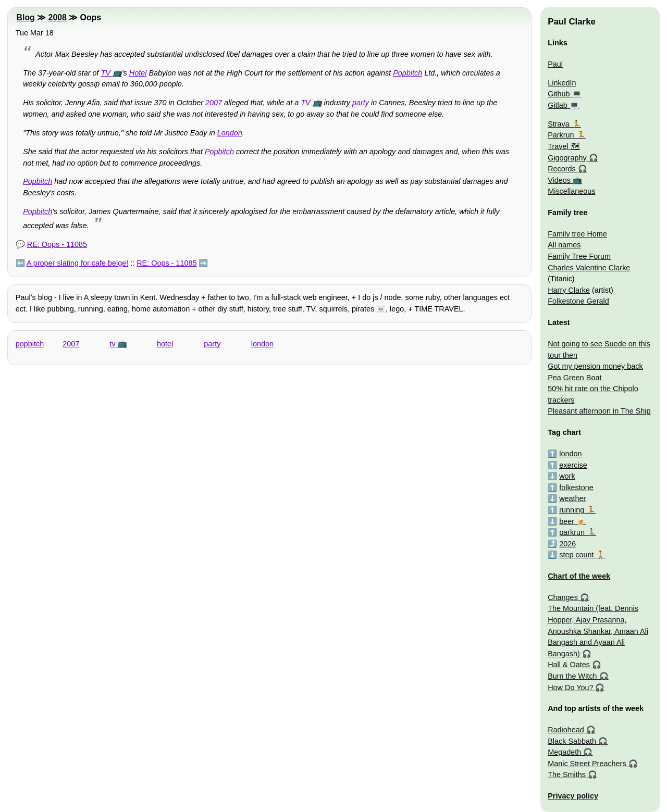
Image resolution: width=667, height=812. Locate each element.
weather (572, 498)
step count (576, 555)
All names (564, 245)
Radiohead (566, 730)
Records (562, 169)
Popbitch (407, 73)
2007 (214, 103)
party (361, 103)
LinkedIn (562, 83)
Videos (559, 180)
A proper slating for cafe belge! (77, 263)
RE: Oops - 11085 (57, 244)
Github (559, 94)
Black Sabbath (572, 741)
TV (105, 73)
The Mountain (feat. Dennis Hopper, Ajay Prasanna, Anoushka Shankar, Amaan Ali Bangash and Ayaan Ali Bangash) (598, 631)
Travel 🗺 (564, 146)
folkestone (576, 488)
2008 (58, 17)
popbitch (30, 344)
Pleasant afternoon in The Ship (599, 411)
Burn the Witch (572, 676)
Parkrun (561, 135)
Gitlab (558, 105)
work (567, 476)
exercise (573, 465)
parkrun (572, 532)
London (230, 133)
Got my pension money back (595, 366)
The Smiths (567, 774)
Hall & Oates (569, 665)
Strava (559, 124)
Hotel (138, 73)
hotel (165, 344)
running (572, 510)
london (262, 344)
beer (567, 521)
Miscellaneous (571, 191)
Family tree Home (577, 234)
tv (113, 344)
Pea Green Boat (575, 378)
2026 (567, 544)
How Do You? (570, 688)
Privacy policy (573, 796)
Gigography (567, 158)
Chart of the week (579, 576)
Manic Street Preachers (587, 764)
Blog (26, 17)
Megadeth (564, 752)
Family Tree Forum (579, 256)
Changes (563, 597)
